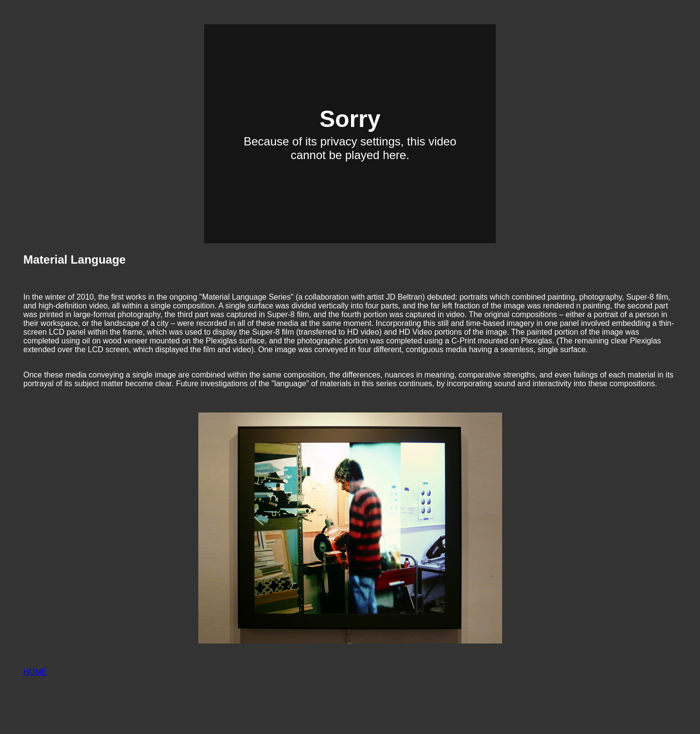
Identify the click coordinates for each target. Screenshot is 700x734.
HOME (35, 672)
